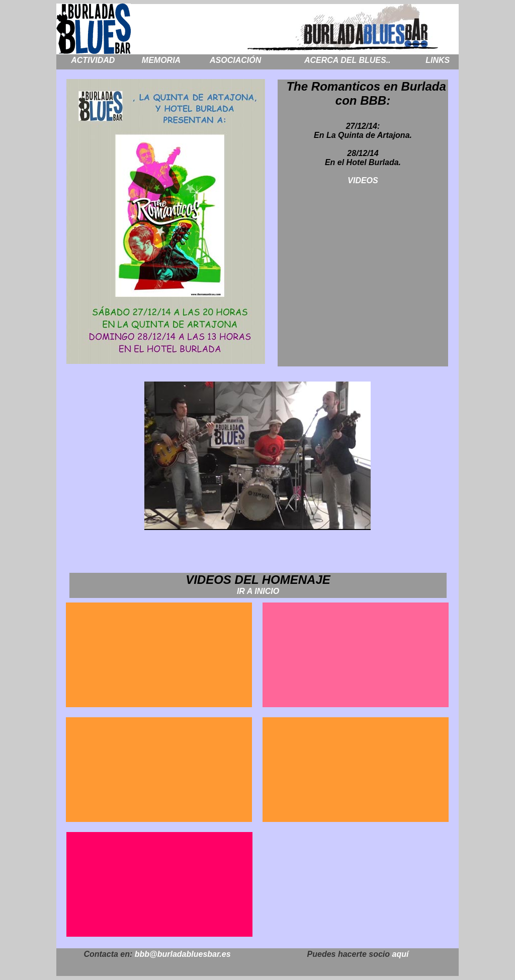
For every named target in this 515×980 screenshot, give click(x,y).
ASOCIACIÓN (235, 60)
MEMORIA (161, 60)
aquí (401, 954)
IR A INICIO (258, 591)
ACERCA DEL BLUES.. (348, 60)
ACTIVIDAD (93, 60)
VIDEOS (363, 180)
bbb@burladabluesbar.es (181, 954)
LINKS (438, 60)
